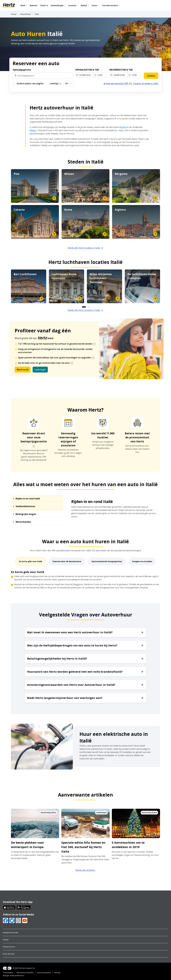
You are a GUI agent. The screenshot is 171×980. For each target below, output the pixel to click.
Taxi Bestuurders (111, 5)
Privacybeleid (8, 973)
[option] (29, 286)
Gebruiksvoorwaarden (25, 973)
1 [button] (84, 307)
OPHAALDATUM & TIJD (87, 70)
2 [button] (88, 307)
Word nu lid (23, 370)
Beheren (34, 5)
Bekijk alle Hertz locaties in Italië (85, 248)
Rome (123, 127)
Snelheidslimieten (25, 506)
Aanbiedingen (58, 5)
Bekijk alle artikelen (86, 870)
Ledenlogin (40, 370)
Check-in (44, 5)
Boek (24, 5)
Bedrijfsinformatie (11, 932)
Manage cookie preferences (13, 976)
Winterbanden (23, 522)
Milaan (33, 130)
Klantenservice (9, 947)
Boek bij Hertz (9, 954)
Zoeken (151, 76)
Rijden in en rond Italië (28, 499)
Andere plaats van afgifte (30, 83)
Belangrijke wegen (26, 514)
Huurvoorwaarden (44, 973)
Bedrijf (85, 5)
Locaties (73, 5)
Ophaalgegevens (22, 70)
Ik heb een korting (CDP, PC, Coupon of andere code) (131, 83)
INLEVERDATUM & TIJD (121, 70)
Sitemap (57, 973)
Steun (95, 5)
